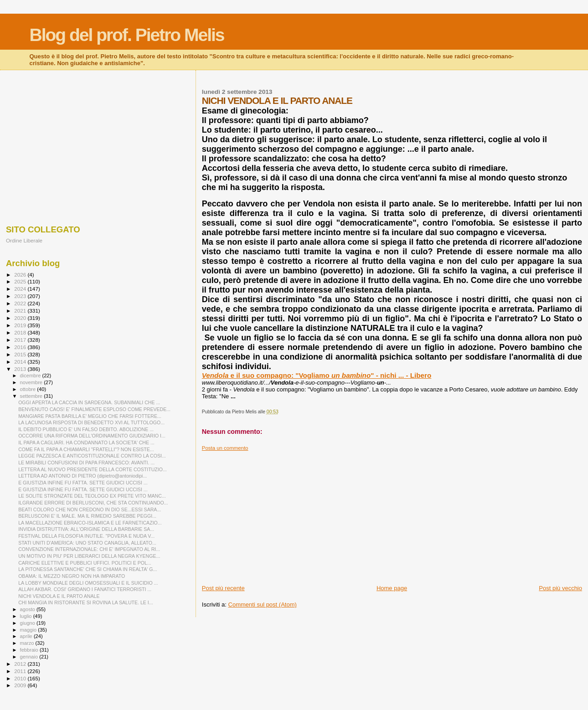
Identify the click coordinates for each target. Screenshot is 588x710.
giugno (28, 623)
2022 (21, 303)
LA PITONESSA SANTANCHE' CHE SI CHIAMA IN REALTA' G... (88, 569)
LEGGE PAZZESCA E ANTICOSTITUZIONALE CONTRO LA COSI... (92, 456)
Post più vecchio (560, 588)
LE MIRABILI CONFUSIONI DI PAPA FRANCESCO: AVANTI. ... (86, 463)
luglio (27, 616)
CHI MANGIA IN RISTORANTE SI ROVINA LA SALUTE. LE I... (85, 602)
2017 (21, 340)
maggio (29, 630)
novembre (32, 382)
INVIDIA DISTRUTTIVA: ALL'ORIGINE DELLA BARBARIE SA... (86, 529)
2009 (21, 685)
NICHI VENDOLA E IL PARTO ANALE (59, 596)
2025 (21, 281)
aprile (27, 636)
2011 (21, 671)
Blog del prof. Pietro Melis (127, 35)
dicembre (31, 376)
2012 (21, 664)
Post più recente (223, 588)
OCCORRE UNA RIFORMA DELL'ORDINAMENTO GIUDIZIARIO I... (92, 436)
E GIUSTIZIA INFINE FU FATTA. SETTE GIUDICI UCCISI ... (83, 483)
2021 (21, 311)
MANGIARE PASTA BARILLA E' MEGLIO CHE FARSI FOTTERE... (90, 416)
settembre (32, 396)
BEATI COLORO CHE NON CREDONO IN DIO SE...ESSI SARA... (90, 509)
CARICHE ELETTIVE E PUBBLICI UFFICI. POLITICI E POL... (85, 563)
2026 (21, 275)
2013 (21, 369)
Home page (392, 588)
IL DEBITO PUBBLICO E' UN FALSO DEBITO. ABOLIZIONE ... (86, 429)
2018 (21, 332)
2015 (21, 354)
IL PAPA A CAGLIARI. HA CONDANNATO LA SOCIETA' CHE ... (86, 442)
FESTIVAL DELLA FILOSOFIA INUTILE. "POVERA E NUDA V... (86, 536)
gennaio (30, 657)
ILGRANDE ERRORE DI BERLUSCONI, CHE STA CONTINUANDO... (93, 503)
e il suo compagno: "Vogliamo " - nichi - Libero (317, 375)
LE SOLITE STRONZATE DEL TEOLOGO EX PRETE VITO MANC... (92, 496)
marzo (28, 643)
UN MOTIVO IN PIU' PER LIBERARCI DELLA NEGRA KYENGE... (89, 556)
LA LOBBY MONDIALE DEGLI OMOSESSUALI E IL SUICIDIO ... (88, 583)
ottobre (29, 389)
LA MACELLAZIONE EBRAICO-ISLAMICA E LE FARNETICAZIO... (90, 523)
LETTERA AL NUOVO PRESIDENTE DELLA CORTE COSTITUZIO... (93, 469)
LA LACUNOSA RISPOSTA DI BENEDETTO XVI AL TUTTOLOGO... (91, 422)
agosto (28, 609)
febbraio (30, 650)
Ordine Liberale (24, 240)
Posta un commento (225, 448)
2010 (21, 678)
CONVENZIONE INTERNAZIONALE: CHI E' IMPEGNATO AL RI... (89, 549)
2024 (21, 289)
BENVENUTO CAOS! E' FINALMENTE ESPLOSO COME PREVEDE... (94, 409)
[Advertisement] (392, 515)
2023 (21, 296)
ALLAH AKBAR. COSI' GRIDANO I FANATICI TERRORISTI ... (85, 589)
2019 (21, 325)
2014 (21, 362)
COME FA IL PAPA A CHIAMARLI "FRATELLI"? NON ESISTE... (86, 449)
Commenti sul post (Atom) (263, 605)
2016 (21, 347)
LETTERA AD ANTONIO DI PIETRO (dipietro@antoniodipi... (83, 476)
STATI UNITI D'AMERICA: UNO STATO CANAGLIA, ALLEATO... (87, 543)
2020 (21, 318)
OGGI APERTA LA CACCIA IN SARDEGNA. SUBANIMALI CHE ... (89, 402)
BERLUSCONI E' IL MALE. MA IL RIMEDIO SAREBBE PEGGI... (87, 516)
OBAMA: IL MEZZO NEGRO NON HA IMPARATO (72, 576)
